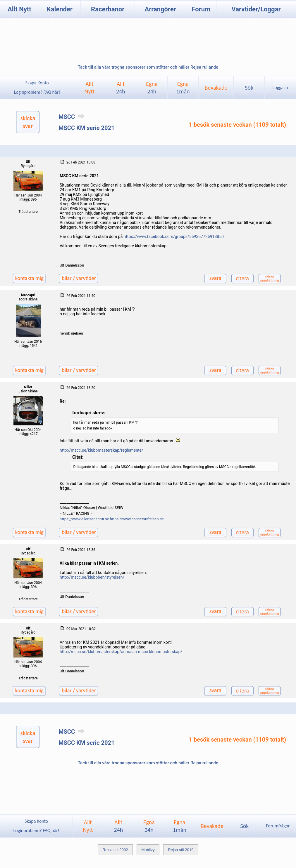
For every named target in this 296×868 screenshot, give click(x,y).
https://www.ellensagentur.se (84, 519)
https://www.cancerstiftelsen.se (137, 519)
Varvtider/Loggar (256, 9)
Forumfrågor (278, 826)
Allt (121, 88)
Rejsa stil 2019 (181, 850)
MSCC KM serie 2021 (87, 128)
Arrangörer (160, 9)
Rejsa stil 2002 (115, 850)
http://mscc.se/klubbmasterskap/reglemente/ (101, 450)
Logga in (280, 87)
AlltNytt (90, 88)
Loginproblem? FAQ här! (37, 92)
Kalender (60, 9)
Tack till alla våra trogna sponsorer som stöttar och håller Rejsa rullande (148, 67)
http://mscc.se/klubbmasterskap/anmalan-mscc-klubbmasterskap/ (121, 652)
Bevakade (216, 88)
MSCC (73, 117)
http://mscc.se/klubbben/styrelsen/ (92, 577)
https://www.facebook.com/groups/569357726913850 (174, 236)
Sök (249, 88)
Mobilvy (148, 850)
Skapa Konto (37, 83)
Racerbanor (108, 9)
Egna (152, 88)
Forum (201, 9)
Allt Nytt (19, 9)
